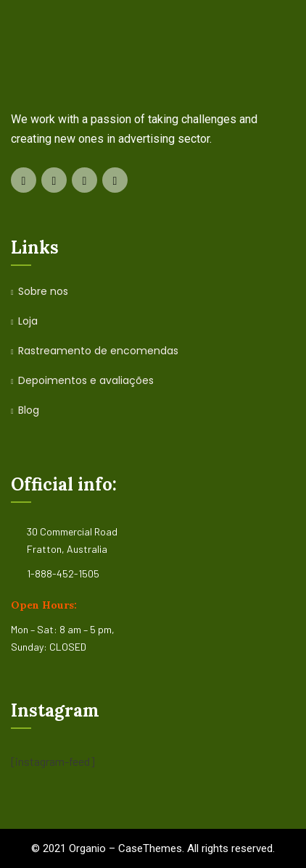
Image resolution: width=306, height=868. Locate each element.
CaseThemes (150, 848)
